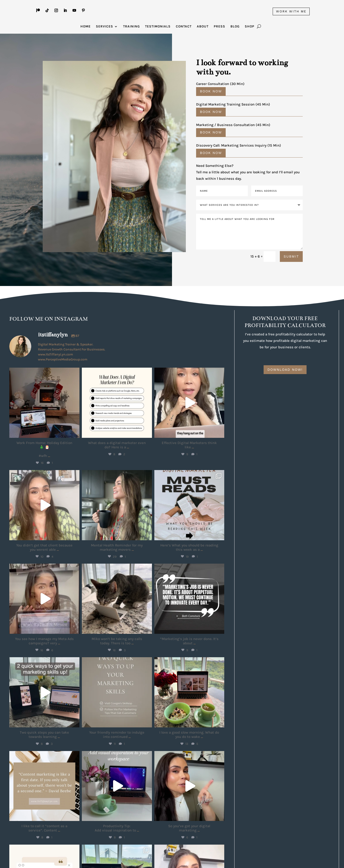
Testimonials (158, 27)
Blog (235, 27)
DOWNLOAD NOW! (285, 369)
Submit (291, 256)
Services (104, 27)
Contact (184, 27)
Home (86, 27)
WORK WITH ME (291, 11)
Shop (250, 27)
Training (131, 27)
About (203, 27)
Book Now (211, 91)
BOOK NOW (211, 132)
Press (219, 27)
